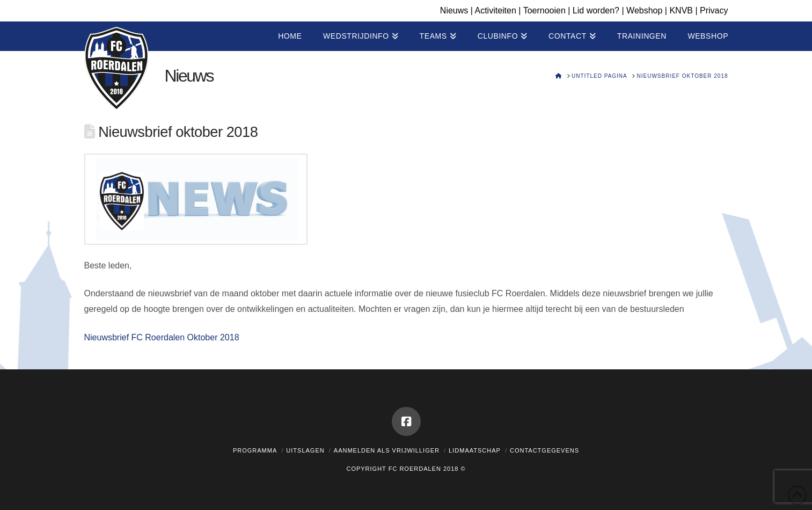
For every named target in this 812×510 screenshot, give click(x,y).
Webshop (644, 10)
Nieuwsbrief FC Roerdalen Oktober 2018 (162, 337)
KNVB (681, 10)
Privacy (714, 10)
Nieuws (454, 10)
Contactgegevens (544, 450)
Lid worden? (596, 10)
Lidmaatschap (475, 450)
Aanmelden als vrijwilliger (387, 450)
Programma (255, 450)
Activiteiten (495, 10)
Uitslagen (305, 450)
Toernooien (544, 10)
